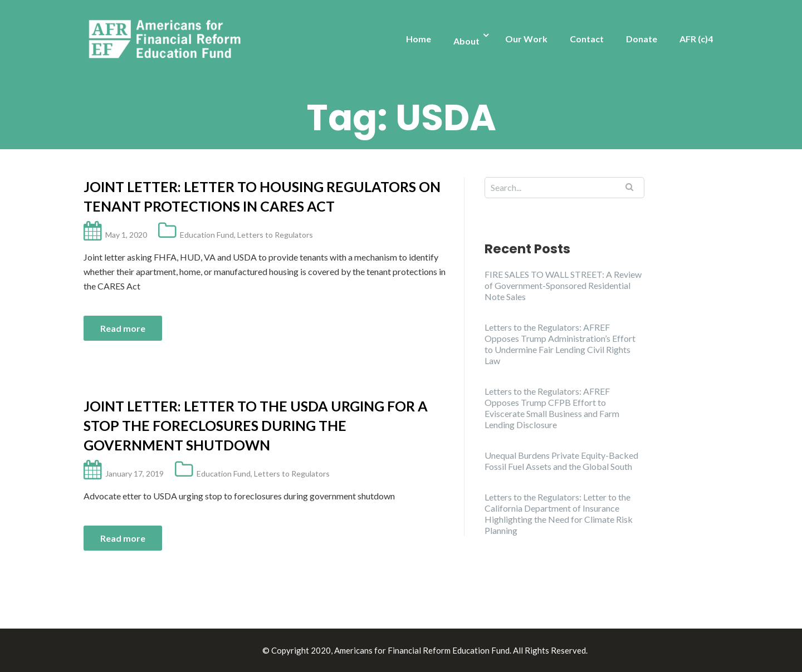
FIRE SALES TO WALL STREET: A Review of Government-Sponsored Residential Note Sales (563, 285)
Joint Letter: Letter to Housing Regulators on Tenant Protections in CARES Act (262, 196)
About (466, 41)
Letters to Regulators (275, 235)
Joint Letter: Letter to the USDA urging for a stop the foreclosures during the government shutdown (256, 425)
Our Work (526, 39)
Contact (587, 39)
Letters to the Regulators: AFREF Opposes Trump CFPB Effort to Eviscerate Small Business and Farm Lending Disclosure (552, 408)
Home (419, 39)
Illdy (251, 650)
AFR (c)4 (696, 39)
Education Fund (207, 235)
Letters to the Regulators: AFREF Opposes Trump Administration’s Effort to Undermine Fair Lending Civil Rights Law (560, 344)
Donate (642, 39)
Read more (123, 328)
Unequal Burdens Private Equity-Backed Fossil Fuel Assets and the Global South (561, 461)
